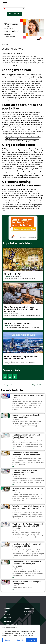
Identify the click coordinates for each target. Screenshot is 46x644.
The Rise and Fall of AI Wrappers (18, 323)
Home (6, 611)
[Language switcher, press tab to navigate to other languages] (14, 9)
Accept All (32, 640)
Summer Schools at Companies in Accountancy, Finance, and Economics (27, 564)
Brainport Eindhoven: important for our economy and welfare (21, 358)
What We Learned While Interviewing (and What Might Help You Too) (28, 507)
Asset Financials (29, 611)
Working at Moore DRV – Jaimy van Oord (27, 490)
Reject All (20, 640)
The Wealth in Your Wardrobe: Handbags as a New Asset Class (26, 454)
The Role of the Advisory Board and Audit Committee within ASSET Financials (27, 526)
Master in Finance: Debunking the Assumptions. (27, 583)
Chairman (7, 276)
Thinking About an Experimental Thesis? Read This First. (26, 436)
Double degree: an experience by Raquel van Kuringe (26, 416)
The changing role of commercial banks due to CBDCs (26, 545)
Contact (26, 615)
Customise (8, 640)
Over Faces (7, 618)
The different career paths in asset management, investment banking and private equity (22, 309)
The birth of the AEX (13, 274)
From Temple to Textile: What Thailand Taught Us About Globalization (25, 473)
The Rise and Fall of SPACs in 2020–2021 (28, 397)
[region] (20, 634)
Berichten (7, 615)
